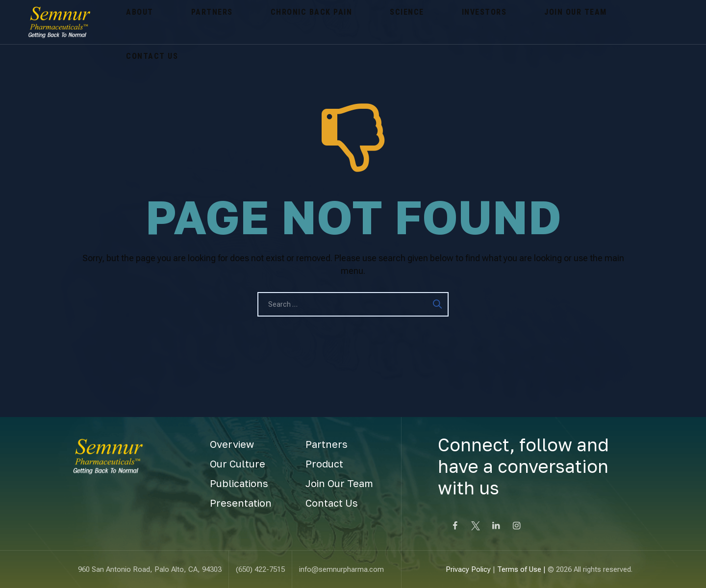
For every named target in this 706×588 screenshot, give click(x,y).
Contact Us (514, 22)
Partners (176, 22)
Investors (376, 22)
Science (323, 22)
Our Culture (238, 464)
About (128, 22)
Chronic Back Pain (251, 22)
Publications (239, 483)
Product (324, 464)
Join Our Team (444, 22)
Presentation (241, 503)
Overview (232, 444)
